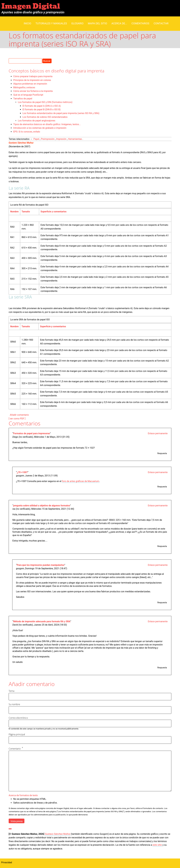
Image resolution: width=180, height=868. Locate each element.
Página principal (17, 734)
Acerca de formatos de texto (23, 795)
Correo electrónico (18, 718)
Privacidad (7, 862)
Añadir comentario (19, 415)
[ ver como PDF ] (17, 419)
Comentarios (140, 23)
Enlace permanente (158, 433)
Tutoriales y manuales (51, 23)
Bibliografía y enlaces (24, 87)
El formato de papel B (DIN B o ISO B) (42, 109)
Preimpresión (48, 139)
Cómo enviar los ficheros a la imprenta (33, 91)
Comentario (15, 749)
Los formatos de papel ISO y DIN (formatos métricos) (45, 102)
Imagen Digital (31, 6)
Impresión (61, 139)
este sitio (157, 845)
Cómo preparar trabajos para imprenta (33, 76)
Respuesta (162, 453)
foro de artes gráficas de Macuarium (81, 481)
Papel (36, 139)
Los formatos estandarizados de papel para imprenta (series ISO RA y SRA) (61, 113)
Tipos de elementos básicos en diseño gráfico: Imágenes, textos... (47, 124)
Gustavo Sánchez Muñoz (21, 143)
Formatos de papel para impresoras (32, 433)
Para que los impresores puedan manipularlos (41, 565)
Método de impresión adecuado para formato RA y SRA (42, 621)
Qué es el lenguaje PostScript (28, 95)
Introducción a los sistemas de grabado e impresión (40, 128)
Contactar (161, 23)
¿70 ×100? (22, 472)
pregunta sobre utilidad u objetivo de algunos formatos (42, 506)
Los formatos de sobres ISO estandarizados (45, 117)
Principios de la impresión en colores (32, 80)
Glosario (77, 23)
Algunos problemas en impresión (30, 84)
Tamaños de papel (23, 99)
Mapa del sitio (97, 23)
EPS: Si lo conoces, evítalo (27, 132)
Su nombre (14, 704)
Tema (11, 691)
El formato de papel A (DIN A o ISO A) (42, 106)
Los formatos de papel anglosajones (37, 121)
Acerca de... (119, 23)
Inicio (27, 23)
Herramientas (75, 139)
